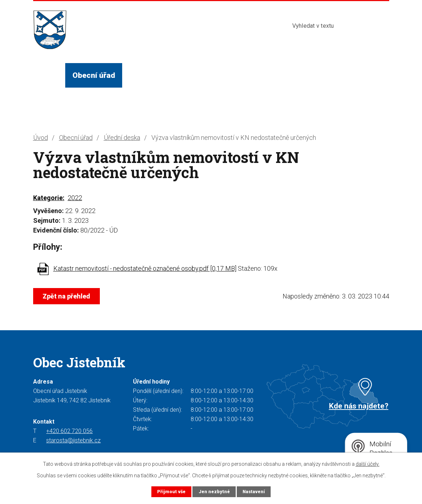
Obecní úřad (94, 75)
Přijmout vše (171, 492)
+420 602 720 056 (69, 431)
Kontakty (318, 75)
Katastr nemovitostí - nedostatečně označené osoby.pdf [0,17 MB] (145, 268)
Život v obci (150, 75)
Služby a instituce (217, 75)
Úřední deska (122, 138)
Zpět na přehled (67, 296)
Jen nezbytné (214, 492)
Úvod (49, 75)
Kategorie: (49, 198)
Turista (275, 75)
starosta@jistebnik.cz (73, 440)
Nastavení (254, 492)
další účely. (368, 464)
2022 (75, 198)
